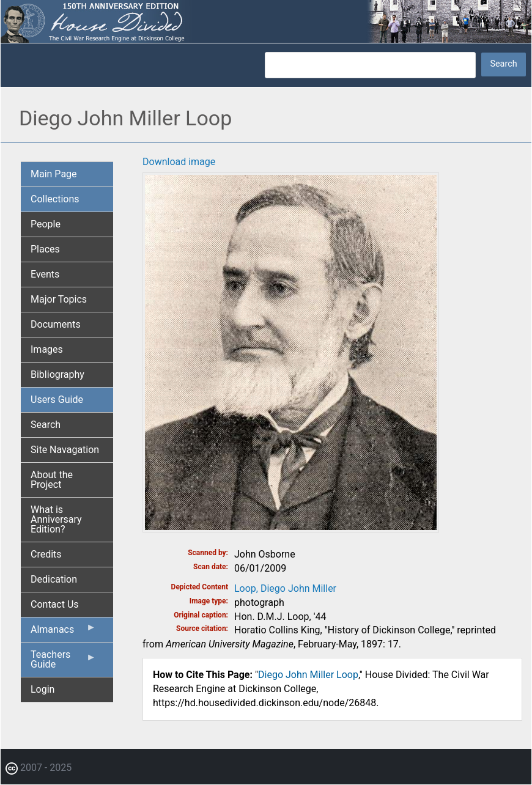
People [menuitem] (46, 224)
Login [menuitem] (42, 689)
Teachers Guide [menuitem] (63, 663)
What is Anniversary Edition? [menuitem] (56, 519)
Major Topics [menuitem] (59, 299)
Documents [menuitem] (56, 324)
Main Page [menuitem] (54, 174)
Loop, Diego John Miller (285, 588)
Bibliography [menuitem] (57, 374)
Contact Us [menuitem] (55, 604)
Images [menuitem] (47, 349)
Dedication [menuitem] (54, 579)
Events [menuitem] (45, 274)
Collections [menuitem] (55, 199)
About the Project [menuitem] (52, 480)
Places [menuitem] (45, 249)
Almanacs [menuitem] (63, 632)
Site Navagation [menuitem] (65, 450)
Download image (179, 162)
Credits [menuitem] (46, 554)
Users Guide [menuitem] (57, 400)
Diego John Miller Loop (308, 675)
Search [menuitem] (46, 425)
